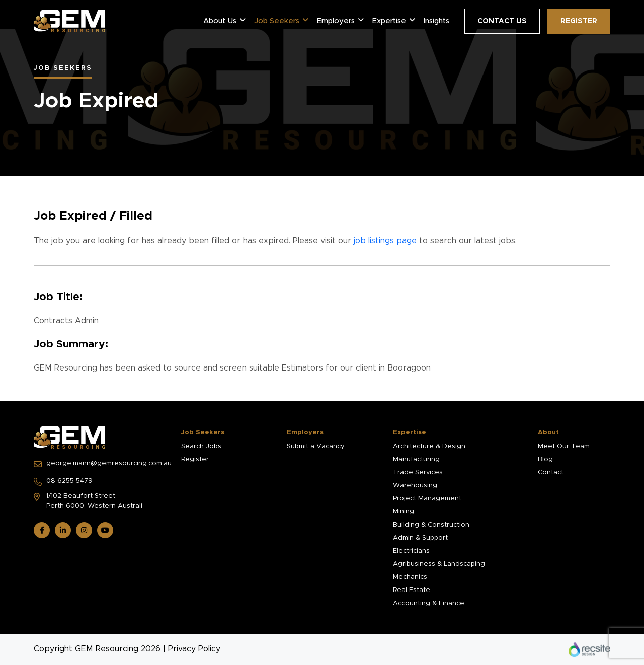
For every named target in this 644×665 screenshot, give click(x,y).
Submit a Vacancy (316, 446)
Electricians (411, 551)
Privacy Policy (194, 649)
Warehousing (415, 486)
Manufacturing (416, 459)
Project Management (427, 499)
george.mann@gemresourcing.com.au (101, 464)
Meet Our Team (564, 446)
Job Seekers (277, 21)
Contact (551, 472)
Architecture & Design (429, 446)
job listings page (385, 241)
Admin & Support (420, 538)
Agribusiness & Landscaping (439, 564)
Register (579, 21)
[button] (243, 20)
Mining (404, 512)
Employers (336, 21)
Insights (436, 21)
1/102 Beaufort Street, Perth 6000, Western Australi (88, 501)
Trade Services (418, 472)
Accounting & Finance (429, 603)
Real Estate (412, 590)
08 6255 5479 (63, 482)
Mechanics (410, 577)
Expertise (389, 21)
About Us (220, 21)
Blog (545, 459)
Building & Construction (431, 525)
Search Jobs (201, 446)
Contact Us (502, 21)
